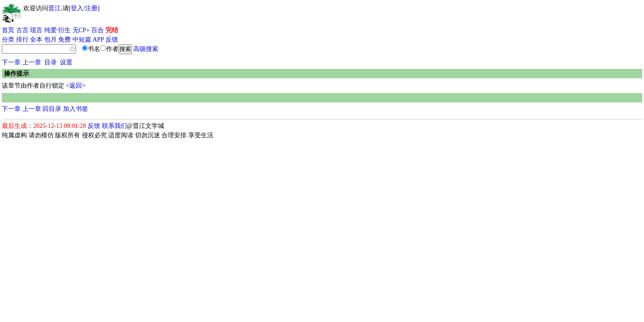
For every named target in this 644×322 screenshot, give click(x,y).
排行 (22, 40)
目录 (51, 62)
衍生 (64, 30)
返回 (76, 86)
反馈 (112, 40)
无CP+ (81, 30)
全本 (36, 40)
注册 (91, 8)
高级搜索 (146, 49)
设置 (66, 62)
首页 (8, 30)
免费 (64, 40)
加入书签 (76, 109)
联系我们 (114, 126)
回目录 (52, 109)
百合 (97, 30)
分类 (8, 40)
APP (98, 40)
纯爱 (51, 30)
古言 (22, 30)
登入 (77, 8)
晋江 (55, 8)
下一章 (11, 62)
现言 (36, 30)
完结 (112, 30)
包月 (51, 40)
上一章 (32, 62)
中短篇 (82, 40)
